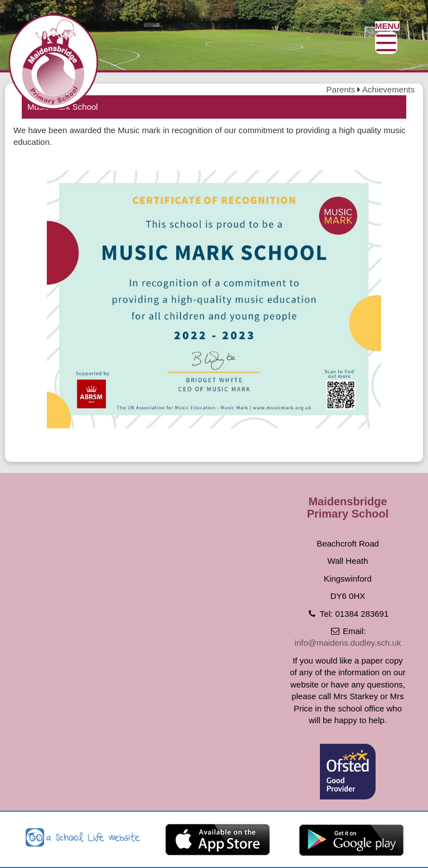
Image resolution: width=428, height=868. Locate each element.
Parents (341, 89)
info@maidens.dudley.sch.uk (348, 643)
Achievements (388, 89)
